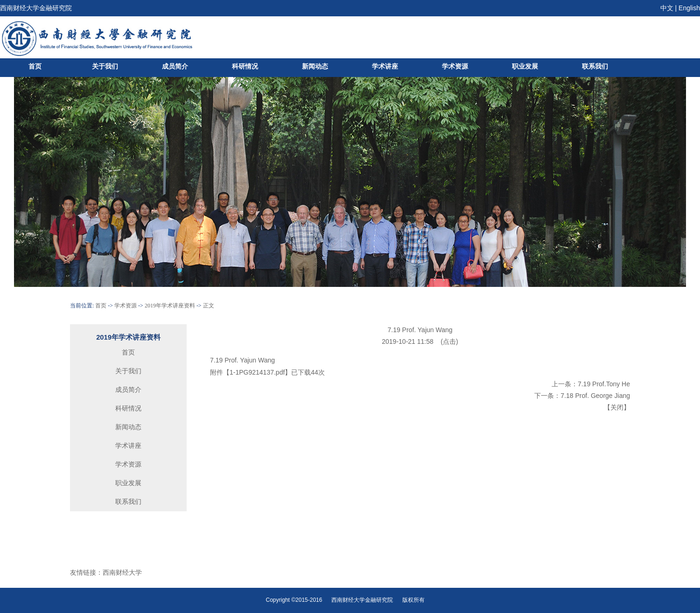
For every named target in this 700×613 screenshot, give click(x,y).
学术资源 (455, 66)
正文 (209, 306)
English (689, 8)
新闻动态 (315, 66)
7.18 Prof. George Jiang (595, 396)
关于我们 (105, 66)
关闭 (617, 407)
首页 (35, 66)
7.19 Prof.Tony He (604, 384)
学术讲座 (385, 66)
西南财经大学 (122, 572)
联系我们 (595, 66)
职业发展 (525, 66)
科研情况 (245, 66)
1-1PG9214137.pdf (257, 372)
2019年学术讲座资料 (170, 306)
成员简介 (175, 66)
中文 (667, 8)
